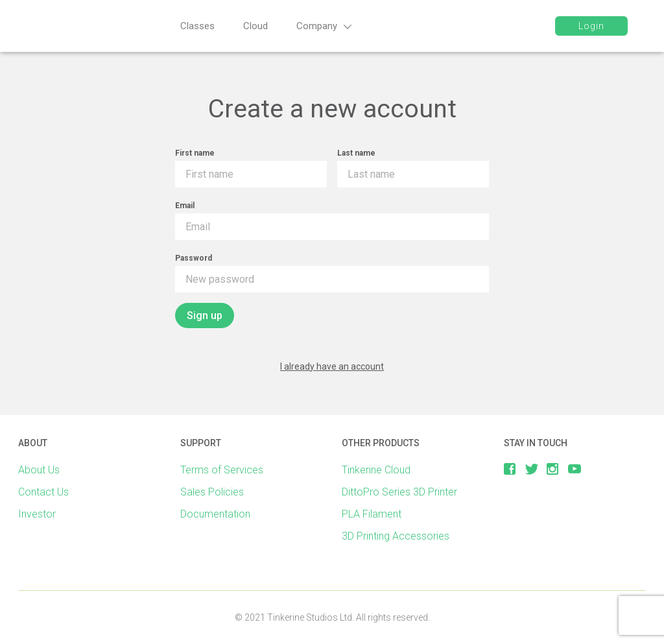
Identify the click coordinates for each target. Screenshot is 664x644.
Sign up (205, 316)
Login (591, 26)
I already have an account (332, 366)
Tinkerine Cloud (376, 470)
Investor (37, 514)
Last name (356, 153)
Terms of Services (222, 470)
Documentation (215, 514)
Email (185, 206)
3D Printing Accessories (396, 536)
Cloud (255, 26)
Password (194, 258)
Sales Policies (212, 492)
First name (195, 153)
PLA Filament (372, 514)
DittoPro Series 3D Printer (399, 492)
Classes (197, 26)
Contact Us (43, 492)
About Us (39, 470)
